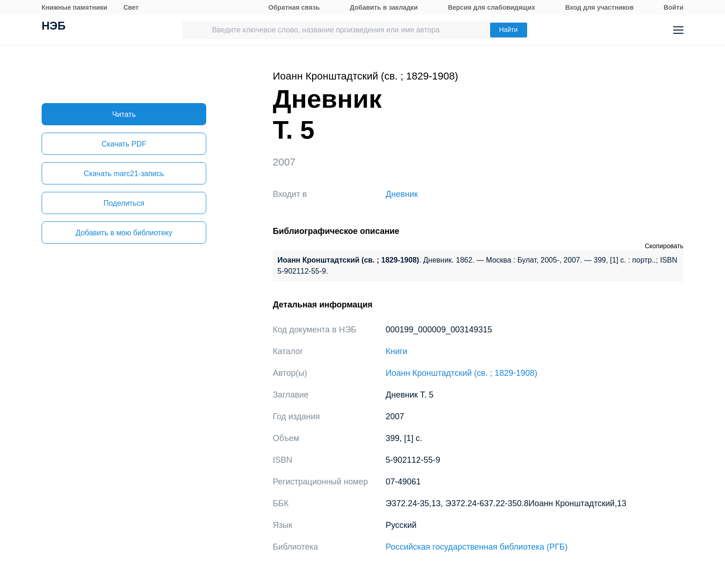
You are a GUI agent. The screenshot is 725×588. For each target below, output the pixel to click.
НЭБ (54, 27)
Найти (509, 30)
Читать (124, 114)
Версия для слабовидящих (492, 7)
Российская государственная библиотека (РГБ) (477, 547)
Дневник (402, 194)
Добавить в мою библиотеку (124, 233)
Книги (396, 351)
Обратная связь (294, 7)
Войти (673, 7)
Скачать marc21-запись (124, 174)
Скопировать (664, 246)
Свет (131, 7)
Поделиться (124, 203)
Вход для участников (600, 7)
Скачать (124, 144)
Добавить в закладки (384, 7)
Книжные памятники (74, 7)
